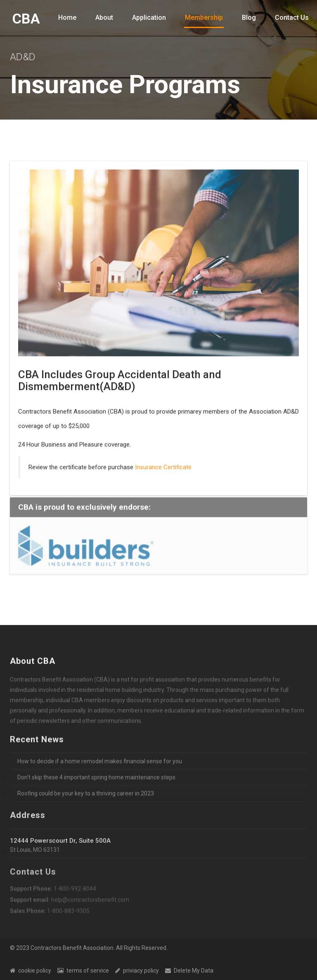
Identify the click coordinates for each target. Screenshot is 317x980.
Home (67, 18)
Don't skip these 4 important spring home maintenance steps (96, 778)
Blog (249, 18)
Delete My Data (189, 971)
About (104, 18)
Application (149, 18)
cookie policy (31, 971)
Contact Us (292, 18)
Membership (204, 18)
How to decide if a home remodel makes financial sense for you (100, 762)
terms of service (83, 971)
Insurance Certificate (163, 468)
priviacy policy (137, 971)
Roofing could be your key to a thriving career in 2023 (86, 794)
